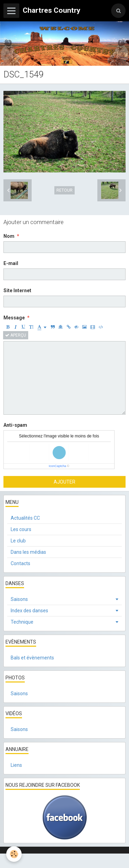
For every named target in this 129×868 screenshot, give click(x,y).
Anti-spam (15, 425)
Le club (18, 541)
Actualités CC (25, 518)
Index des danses (29, 611)
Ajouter (64, 482)
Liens (16, 765)
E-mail (11, 263)
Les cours (21, 529)
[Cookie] (14, 854)
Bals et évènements (32, 658)
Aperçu (16, 335)
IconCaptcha (58, 466)
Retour (64, 190)
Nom (9, 236)
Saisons (19, 599)
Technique (22, 622)
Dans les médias (28, 552)
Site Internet (17, 290)
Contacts (20, 563)
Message (14, 318)
